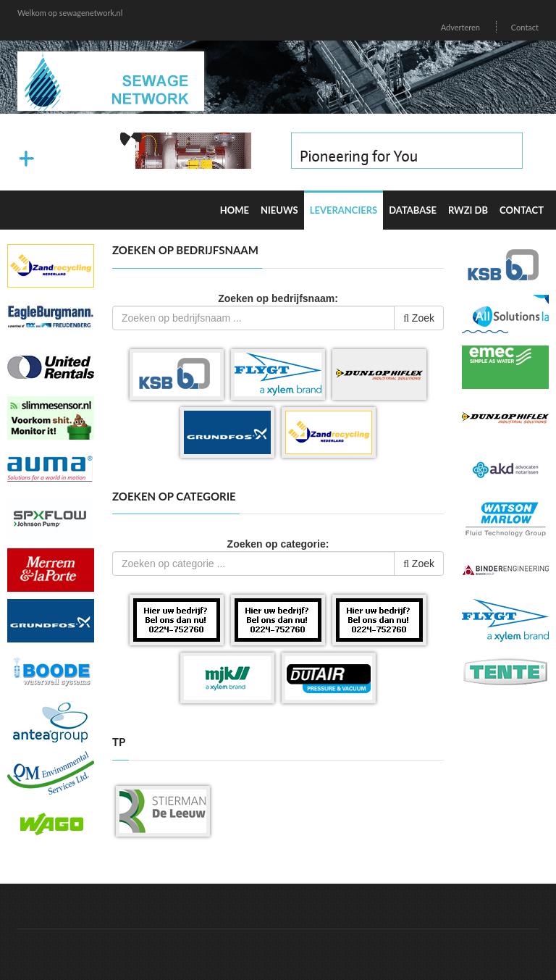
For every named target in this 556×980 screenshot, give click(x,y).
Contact (525, 27)
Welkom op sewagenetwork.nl (70, 13)
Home (235, 210)
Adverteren (460, 27)
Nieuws (279, 210)
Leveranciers (344, 210)
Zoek (419, 318)
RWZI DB (468, 210)
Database (413, 210)
